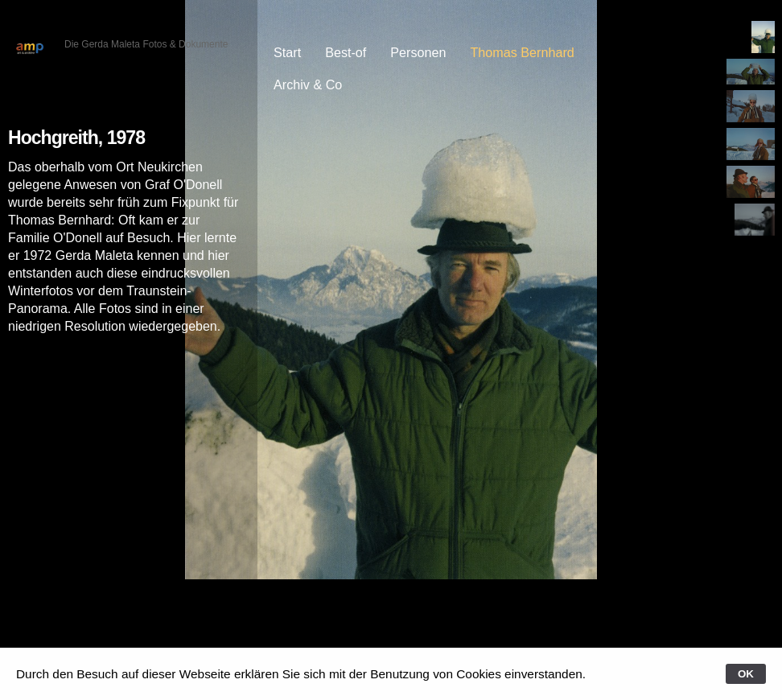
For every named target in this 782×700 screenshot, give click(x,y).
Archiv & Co (308, 84)
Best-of (346, 52)
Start (287, 52)
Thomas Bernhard (522, 52)
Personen (418, 52)
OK (746, 674)
